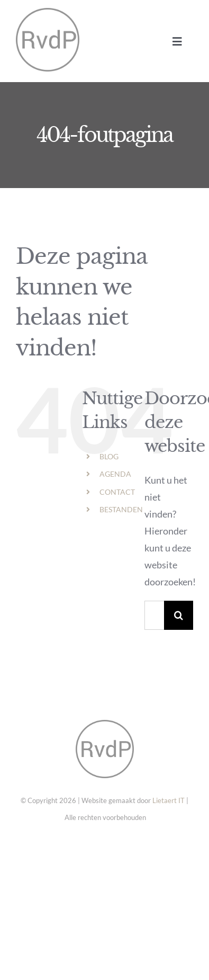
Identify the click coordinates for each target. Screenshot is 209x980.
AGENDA (115, 474)
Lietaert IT (169, 800)
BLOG (109, 456)
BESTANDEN (121, 509)
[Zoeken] (179, 615)
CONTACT (117, 492)
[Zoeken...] (154, 615)
